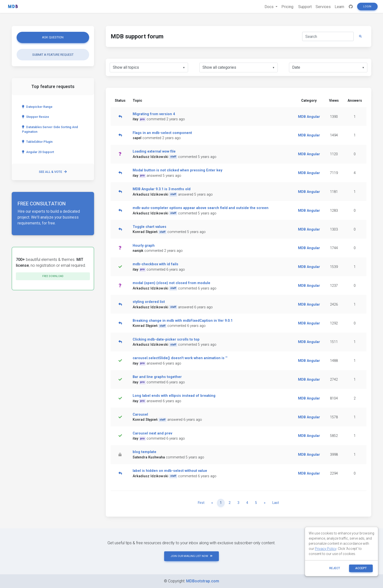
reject (335, 568)
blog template (144, 452)
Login (367, 6)
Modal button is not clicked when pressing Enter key (177, 170)
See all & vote (53, 172)
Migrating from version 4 (154, 114)
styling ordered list (149, 302)
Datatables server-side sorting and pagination (50, 129)
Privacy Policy (326, 549)
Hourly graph (144, 246)
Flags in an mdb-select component (162, 133)
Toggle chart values (149, 227)
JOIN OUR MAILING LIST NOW (191, 556)
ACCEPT (361, 568)
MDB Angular (309, 117)
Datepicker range (37, 107)
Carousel (140, 415)
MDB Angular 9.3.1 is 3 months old (162, 189)
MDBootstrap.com (203, 581)
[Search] (328, 36)
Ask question (53, 37)
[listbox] (149, 67)
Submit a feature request (53, 55)
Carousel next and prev (152, 433)
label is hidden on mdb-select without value (170, 471)
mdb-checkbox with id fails (155, 264)
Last (276, 503)
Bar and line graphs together (157, 377)
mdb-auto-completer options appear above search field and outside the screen (201, 208)
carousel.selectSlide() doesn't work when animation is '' (180, 358)
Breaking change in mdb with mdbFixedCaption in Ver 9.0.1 (183, 321)
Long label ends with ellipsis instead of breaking (174, 396)
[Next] (265, 503)
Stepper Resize (36, 117)
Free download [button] (53, 276)
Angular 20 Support (38, 152)
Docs (270, 7)
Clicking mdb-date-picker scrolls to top (166, 339)
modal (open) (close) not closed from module (171, 283)
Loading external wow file (154, 151)
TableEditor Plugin (37, 142)
